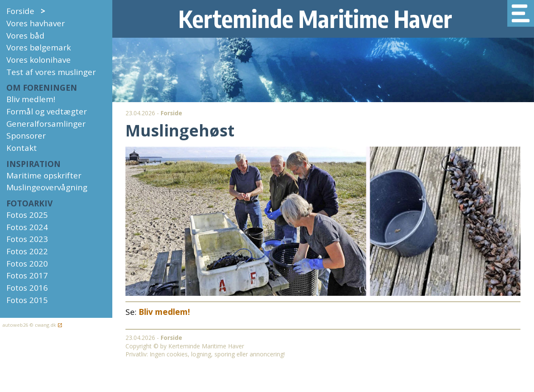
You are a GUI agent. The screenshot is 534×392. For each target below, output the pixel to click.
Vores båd (25, 36)
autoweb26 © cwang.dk (31, 325)
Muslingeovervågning (47, 187)
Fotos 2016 (27, 288)
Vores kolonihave (39, 60)
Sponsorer (26, 136)
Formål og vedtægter (47, 111)
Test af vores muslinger (51, 72)
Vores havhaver (36, 23)
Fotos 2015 (27, 300)
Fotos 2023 (27, 239)
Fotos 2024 (27, 227)
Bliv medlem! (31, 99)
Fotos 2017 (27, 275)
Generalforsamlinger (46, 124)
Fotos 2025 (27, 215)
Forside (26, 11)
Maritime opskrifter (44, 175)
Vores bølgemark (39, 47)
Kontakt (22, 148)
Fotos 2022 (27, 251)
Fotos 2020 (27, 264)
